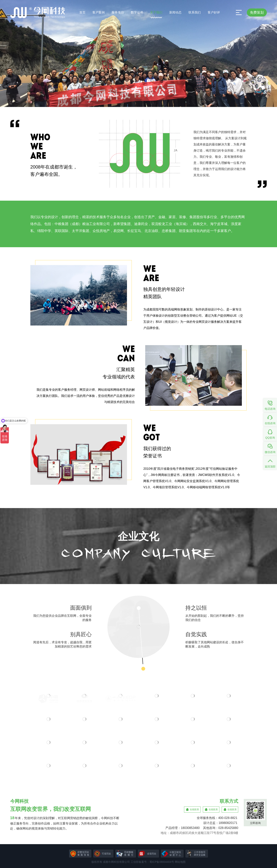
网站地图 (180, 862)
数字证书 (137, 12)
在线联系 (194, 810)
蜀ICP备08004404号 (162, 862)
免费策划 (257, 13)
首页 (82, 12)
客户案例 (99, 12)
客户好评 (214, 12)
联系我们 (195, 12)
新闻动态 (175, 12)
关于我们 (156, 12)
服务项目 (118, 12)
